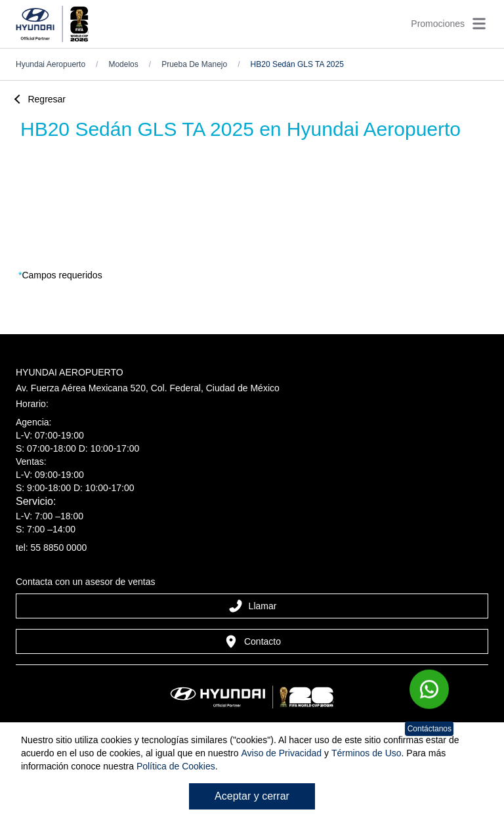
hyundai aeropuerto (51, 64)
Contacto (252, 641)
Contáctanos (430, 729)
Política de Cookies (176, 766)
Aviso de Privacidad (281, 753)
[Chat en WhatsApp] (429, 693)
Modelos (123, 64)
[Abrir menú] (479, 24)
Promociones (438, 24)
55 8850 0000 (59, 548)
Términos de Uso (367, 753)
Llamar (252, 606)
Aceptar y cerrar (252, 796)
